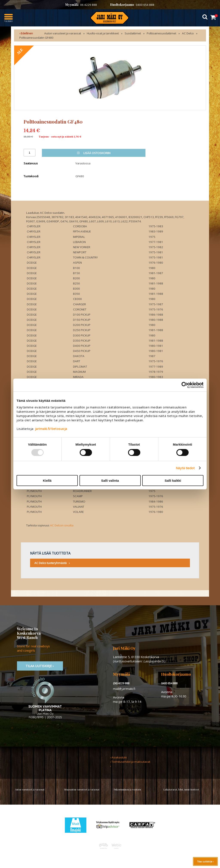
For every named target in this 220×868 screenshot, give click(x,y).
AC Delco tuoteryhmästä (50, 563)
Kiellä (47, 481)
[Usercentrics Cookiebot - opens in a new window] (185, 385)
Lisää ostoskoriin (94, 153)
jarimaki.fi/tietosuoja (51, 429)
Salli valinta (110, 481)
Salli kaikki (173, 481)
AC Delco (188, 33)
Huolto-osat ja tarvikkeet (103, 33)
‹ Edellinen (26, 33)
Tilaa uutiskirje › (205, 862)
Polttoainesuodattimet (161, 33)
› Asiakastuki (118, 757)
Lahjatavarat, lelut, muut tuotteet (181, 789)
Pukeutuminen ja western (127, 789)
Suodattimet (133, 33)
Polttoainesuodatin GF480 (36, 38)
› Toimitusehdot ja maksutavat (130, 762)
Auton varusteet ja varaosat (63, 33)
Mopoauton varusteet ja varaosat (82, 789)
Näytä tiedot (185, 468)
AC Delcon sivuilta (62, 525)
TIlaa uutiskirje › (40, 666)
